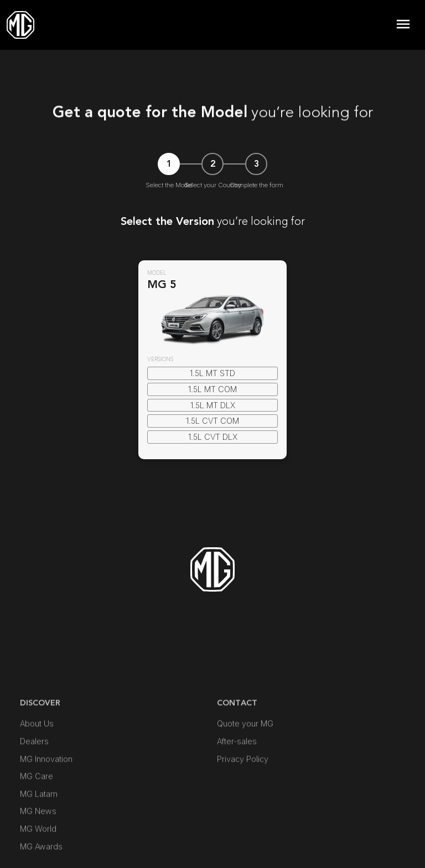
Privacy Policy (243, 805)
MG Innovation (46, 805)
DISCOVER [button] (40, 749)
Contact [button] (237, 749)
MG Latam (39, 840)
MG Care (37, 822)
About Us (37, 770)
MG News (38, 858)
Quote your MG (245, 770)
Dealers (34, 787)
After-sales (237, 787)
